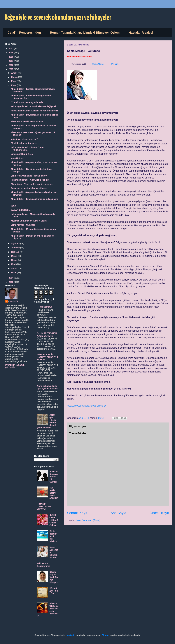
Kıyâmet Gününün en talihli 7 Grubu (29, 221)
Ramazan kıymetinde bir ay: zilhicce (29, 188)
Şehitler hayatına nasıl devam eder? (29, 176)
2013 (11, 282)
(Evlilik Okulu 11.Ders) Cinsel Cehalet (54, 520)
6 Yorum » (115, 64)
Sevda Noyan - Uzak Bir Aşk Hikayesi (54, 577)
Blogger (106, 635)
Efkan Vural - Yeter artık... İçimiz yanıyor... (32, 184)
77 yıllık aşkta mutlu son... (24, 143)
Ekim (14, 81)
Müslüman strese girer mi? (24, 139)
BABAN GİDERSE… (21, 210)
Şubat (14, 268)
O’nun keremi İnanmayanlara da (27, 102)
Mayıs (14, 256)
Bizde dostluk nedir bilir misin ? (53, 536)
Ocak (14, 273)
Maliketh (71, 635)
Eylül (14, 85)
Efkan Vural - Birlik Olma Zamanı (27, 121)
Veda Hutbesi (17, 158)
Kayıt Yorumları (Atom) (88, 520)
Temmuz (16, 248)
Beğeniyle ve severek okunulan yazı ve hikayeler (58, 18)
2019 (11, 53)
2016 (11, 65)
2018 (11, 57)
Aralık (14, 73)
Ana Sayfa (118, 513)
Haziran (15, 252)
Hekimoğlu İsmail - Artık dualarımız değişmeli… (35, 106)
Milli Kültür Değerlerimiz (43, 565)
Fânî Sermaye (45, 307)
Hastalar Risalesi (141, 33)
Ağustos (16, 244)
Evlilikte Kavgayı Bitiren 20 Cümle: (54, 477)
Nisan (14, 260)
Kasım (15, 77)
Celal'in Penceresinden (24, 33)
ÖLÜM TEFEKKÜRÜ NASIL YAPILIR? (47, 335)
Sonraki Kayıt (77, 513)
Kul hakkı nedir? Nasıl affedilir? (54, 493)
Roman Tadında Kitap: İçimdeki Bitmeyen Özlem (85, 33)
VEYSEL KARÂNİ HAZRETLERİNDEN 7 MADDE (48, 357)
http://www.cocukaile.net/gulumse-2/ (86, 406)
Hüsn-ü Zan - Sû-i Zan (54, 591)
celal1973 (13, 301)
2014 (11, 278)
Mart (14, 264)
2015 (11, 69)
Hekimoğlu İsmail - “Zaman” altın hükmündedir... (27, 149)
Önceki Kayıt (159, 513)
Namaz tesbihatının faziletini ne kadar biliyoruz (34, 111)
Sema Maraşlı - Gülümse (23, 225)
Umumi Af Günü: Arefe (22, 154)
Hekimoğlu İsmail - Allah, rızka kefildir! (30, 180)
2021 (11, 48)
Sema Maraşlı (98, 64)
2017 (11, 61)
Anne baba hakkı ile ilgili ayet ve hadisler (47, 387)
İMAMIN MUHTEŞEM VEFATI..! (44, 507)
